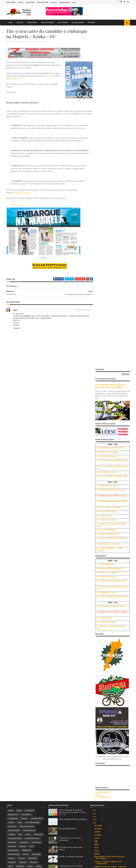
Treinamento (23, 530)
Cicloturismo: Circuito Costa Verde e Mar (110, 683)
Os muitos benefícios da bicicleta (107, 796)
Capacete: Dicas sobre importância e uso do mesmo (111, 663)
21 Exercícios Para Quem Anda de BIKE (109, 672)
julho (97, 501)
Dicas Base (12, 486)
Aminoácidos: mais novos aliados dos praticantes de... (108, 632)
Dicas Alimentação (32, 482)
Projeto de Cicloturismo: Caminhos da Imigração (109, 542)
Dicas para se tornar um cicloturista (108, 598)
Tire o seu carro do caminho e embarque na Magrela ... (111, 591)
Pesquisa (34, 522)
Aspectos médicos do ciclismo (106, 753)
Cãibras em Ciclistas (102, 604)
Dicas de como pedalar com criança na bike (111, 739)
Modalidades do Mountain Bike (106, 768)
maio (97, 507)
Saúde (39, 526)
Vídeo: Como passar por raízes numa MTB (110, 699)
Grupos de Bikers (48, 22)
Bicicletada (29, 470)
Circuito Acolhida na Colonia (105, 652)
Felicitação (38, 494)
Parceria (21, 518)
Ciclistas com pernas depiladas (106, 799)
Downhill (12, 494)
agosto (97, 498)
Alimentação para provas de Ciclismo (108, 793)
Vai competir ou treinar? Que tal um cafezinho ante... (108, 808)
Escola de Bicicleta (102, 452)
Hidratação (24, 502)
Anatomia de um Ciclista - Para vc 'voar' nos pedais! (111, 734)
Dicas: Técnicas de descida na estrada (109, 558)
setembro (98, 494)
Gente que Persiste (32, 498)
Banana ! (97, 774)
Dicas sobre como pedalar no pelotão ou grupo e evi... (110, 760)
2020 (95, 822)
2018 (95, 828)
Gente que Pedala (43, 2)
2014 (95, 841)
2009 (95, 857)
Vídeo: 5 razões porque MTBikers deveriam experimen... (111, 743)
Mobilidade (27, 510)
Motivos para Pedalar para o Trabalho (109, 611)
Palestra (11, 518)
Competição (13, 478)
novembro (99, 488)
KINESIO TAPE (100, 764)
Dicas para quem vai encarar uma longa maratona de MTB (109, 668)
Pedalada (12, 522)
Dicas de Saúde (14, 490)
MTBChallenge (14, 514)
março (97, 510)
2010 (95, 854)
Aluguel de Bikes (65, 2)
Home (11, 22)
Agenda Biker (31, 2)
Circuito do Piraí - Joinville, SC (106, 771)
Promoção (20, 526)
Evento (28, 494)
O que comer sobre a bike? (105, 628)
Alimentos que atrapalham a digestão (108, 686)
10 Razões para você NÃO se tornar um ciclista (109, 724)
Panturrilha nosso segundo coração (108, 703)
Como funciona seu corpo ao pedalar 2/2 (110, 561)
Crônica (11, 482)
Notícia (26, 514)
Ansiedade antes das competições (107, 614)
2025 (95, 470)
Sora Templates (19, 865)
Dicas (20, 482)
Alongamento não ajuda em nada (107, 643)
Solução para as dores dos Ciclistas (108, 777)
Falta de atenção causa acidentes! (107, 565)
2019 (95, 825)
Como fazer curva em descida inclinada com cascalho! (111, 679)
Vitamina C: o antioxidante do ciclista (108, 577)
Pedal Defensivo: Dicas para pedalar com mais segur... (110, 695)
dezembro (99, 485)
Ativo (97, 454)
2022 (95, 479)
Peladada (23, 522)
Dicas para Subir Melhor (67, 488)
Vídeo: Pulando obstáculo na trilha (107, 709)
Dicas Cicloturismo (27, 486)
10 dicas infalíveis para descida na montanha (111, 649)
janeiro (97, 513)
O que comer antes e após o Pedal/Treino (110, 750)
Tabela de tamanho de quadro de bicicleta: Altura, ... (111, 816)
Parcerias (54, 2)
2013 (95, 844)
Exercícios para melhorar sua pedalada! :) (110, 786)
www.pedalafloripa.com (21, 196)
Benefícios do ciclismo (103, 675)
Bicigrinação (13, 474)
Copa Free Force (37, 478)
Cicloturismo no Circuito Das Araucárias (110, 552)
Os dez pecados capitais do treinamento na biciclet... (111, 621)
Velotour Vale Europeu (103, 712)
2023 (95, 476)
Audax (19, 470)
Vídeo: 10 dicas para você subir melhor (109, 568)
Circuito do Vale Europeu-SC (105, 747)
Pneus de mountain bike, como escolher (109, 756)
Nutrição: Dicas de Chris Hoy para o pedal (111, 546)
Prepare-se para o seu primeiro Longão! (110, 555)
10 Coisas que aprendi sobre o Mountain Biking (110, 530)
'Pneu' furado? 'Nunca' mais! (105, 534)
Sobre (75, 2)
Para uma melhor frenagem (105, 640)
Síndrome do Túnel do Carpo (105, 720)
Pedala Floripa (11, 2)
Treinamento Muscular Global (106, 549)
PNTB (10, 526)
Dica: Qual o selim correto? (105, 706)
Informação (36, 502)
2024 (95, 473)
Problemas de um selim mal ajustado (108, 538)
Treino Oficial (37, 530)
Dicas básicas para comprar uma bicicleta (110, 812)
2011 (94, 850)
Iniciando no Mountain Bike (105, 636)
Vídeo (10, 534)
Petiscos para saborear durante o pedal (110, 601)
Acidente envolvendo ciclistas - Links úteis (110, 526)
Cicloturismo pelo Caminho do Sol (107, 625)
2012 (95, 847)
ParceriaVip (32, 518)
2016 (95, 835)
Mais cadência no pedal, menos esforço (109, 783)
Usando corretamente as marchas (71, 516)
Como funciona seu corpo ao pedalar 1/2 (110, 587)
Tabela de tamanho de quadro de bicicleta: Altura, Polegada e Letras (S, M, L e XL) (72, 472)
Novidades (36, 514)
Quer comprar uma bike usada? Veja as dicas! (109, 803)
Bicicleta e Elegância (102, 580)
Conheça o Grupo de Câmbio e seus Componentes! (108, 522)
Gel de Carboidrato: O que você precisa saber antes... (110, 716)
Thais (16, 313)
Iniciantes (12, 506)
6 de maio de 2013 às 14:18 (81, 313)
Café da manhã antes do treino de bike (109, 574)
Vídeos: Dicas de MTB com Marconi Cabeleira (108, 729)
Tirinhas (11, 530)
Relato (30, 526)
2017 (95, 832)
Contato (21, 2)
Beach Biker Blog (101, 456)
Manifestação (13, 510)
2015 (95, 838)
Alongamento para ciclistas (105, 658)
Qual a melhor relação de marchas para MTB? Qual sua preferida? (110, 46)
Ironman (22, 506)
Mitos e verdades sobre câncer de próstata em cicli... (111, 690)
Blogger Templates (33, 865)
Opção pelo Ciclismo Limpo (105, 583)
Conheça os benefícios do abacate (107, 655)
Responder (17, 331)
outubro (98, 491)
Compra (24, 478)
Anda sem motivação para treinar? (107, 780)
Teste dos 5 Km (100, 595)
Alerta (11, 470)
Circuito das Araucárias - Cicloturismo (109, 790)
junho (97, 504)
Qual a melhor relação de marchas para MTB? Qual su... (109, 517)
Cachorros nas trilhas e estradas (107, 617)
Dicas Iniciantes (44, 42)
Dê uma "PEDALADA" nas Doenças (108, 607)
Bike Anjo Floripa (22, 79)
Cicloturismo (63, 22)
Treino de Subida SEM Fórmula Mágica (73, 479)
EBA (20, 494)
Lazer (31, 506)
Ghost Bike (12, 502)
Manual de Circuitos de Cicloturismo (108, 571)
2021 (95, 482)
